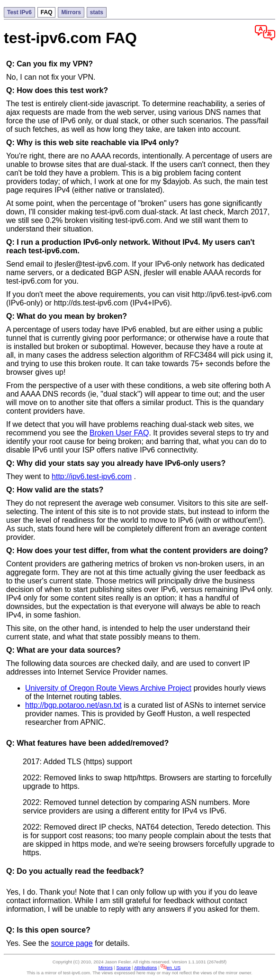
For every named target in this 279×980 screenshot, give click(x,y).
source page (72, 943)
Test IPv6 (19, 12)
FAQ (47, 12)
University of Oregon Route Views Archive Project (108, 688)
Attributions (145, 967)
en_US (171, 967)
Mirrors (71, 12)
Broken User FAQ (119, 433)
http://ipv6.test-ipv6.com (92, 476)
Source (124, 967)
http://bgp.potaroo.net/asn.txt (73, 705)
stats (97, 12)
